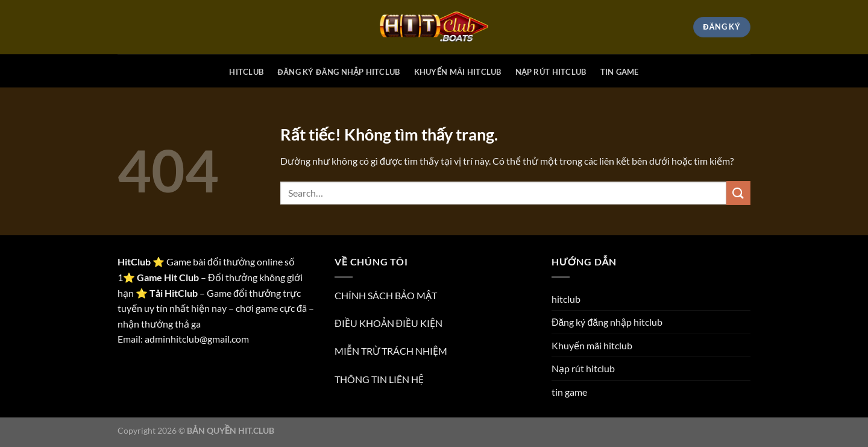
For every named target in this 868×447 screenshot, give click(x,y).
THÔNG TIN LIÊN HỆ (379, 379)
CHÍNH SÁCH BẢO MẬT (386, 295)
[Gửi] (738, 193)
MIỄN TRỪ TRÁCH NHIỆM (391, 351)
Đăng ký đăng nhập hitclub (338, 72)
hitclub (246, 72)
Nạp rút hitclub (551, 72)
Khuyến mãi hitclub (458, 72)
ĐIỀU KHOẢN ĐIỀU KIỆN (388, 323)
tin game (620, 72)
